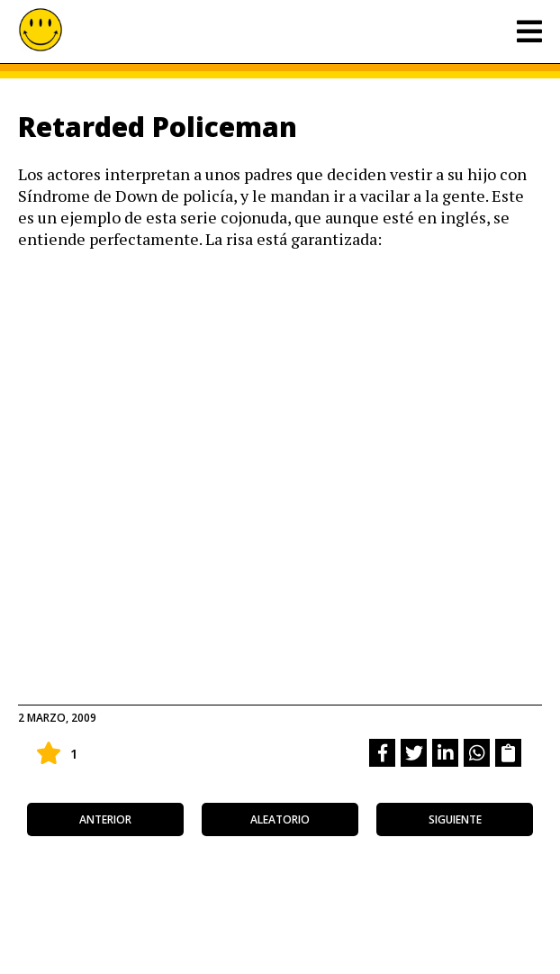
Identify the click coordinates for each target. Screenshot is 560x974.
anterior (105, 819)
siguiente (455, 819)
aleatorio (280, 819)
